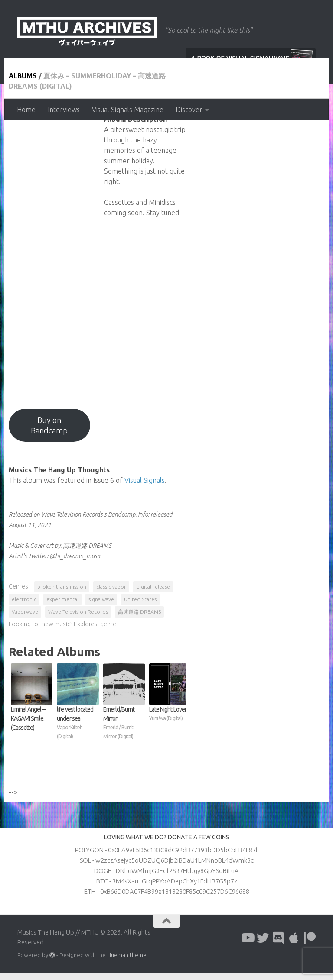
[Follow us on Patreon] (310, 945)
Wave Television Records (121, 630)
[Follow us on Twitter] (263, 945)
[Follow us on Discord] (278, 945)
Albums (23, 138)
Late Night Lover (277, 753)
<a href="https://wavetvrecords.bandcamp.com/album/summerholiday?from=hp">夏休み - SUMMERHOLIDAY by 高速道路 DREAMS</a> (84, 306)
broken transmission (62, 617)
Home (26, 110)
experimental (231, 617)
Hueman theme (127, 962)
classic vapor (111, 617)
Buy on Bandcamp (84, 472)
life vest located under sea (124, 753)
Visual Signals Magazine (128, 110)
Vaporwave (67, 630)
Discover (189, 110)
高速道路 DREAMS (182, 630)
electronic (192, 617)
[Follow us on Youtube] (247, 945)
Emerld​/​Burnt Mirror (201, 753)
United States (28, 630)
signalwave (269, 617)
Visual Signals (145, 521)
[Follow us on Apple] (294, 945)
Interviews (64, 110)
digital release (153, 617)
